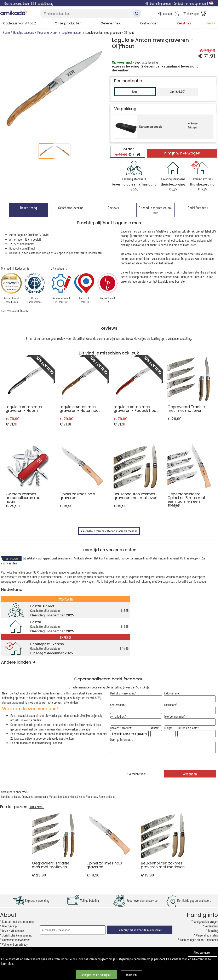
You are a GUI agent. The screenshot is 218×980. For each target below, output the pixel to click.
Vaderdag (92, 796)
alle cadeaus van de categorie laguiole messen (109, 531)
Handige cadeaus (11, 796)
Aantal (154, 728)
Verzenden (190, 774)
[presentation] (163, 762)
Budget (168, 728)
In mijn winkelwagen (182, 153)
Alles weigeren (202, 952)
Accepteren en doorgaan (96, 975)
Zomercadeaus (107, 796)
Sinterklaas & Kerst (74, 796)
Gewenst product (121, 728)
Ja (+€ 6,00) (177, 92)
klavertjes (140, 338)
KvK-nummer (172, 693)
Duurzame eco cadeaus (35, 796)
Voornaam (170, 705)
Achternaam (117, 705)
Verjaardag (56, 796)
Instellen (131, 975)
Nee (135, 92)
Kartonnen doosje (151, 127)
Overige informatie (122, 739)
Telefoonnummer (174, 716)
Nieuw (210, 23)
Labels (24, 311)
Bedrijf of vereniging (123, 693)
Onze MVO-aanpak (10, 311)
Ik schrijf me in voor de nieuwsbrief (140, 930)
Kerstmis (184, 23)
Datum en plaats (187, 728)
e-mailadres (117, 716)
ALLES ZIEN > (37, 807)
